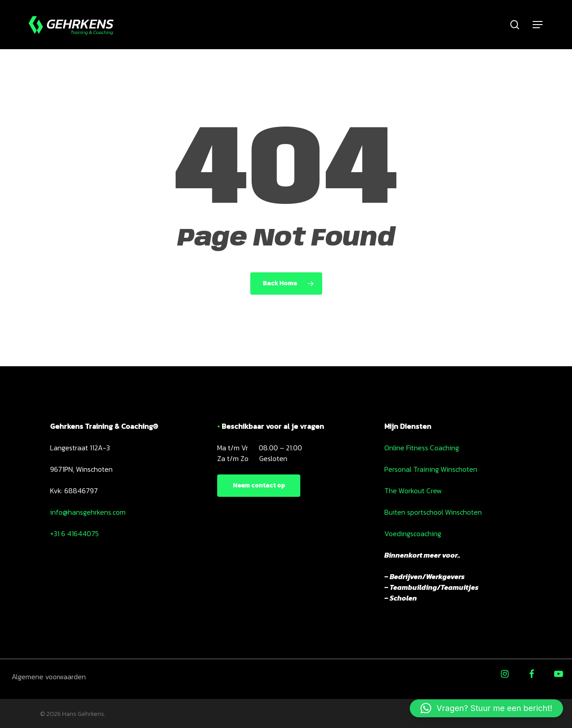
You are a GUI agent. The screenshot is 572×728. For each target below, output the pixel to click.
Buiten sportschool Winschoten (433, 512)
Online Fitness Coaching (422, 448)
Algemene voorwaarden (49, 677)
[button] (486, 708)
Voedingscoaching (413, 533)
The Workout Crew (413, 491)
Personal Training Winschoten (431, 469)
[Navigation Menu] (538, 25)
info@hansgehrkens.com (88, 512)
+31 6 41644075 (74, 533)
